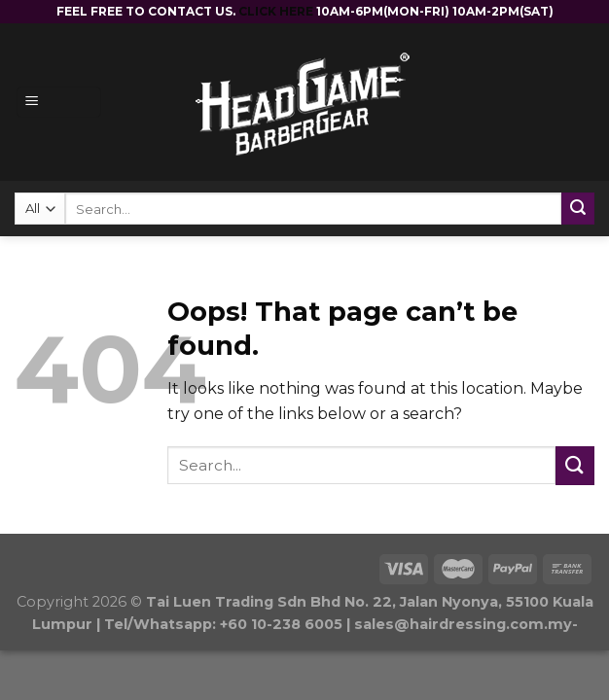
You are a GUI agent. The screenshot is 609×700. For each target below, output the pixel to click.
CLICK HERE (277, 11)
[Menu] (59, 103)
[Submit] (575, 465)
